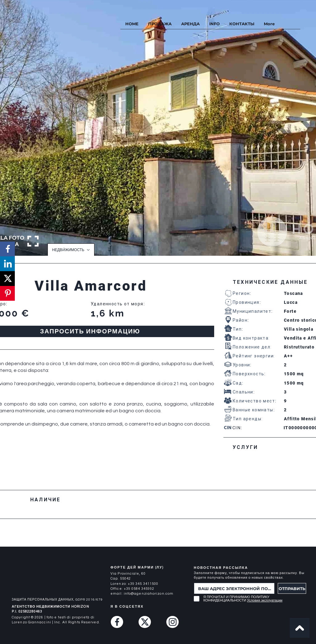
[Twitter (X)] (145, 622)
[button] (214, 24)
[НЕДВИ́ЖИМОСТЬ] (71, 250)
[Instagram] (173, 622)
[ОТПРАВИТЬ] (292, 588)
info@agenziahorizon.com (149, 594)
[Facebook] (117, 622)
